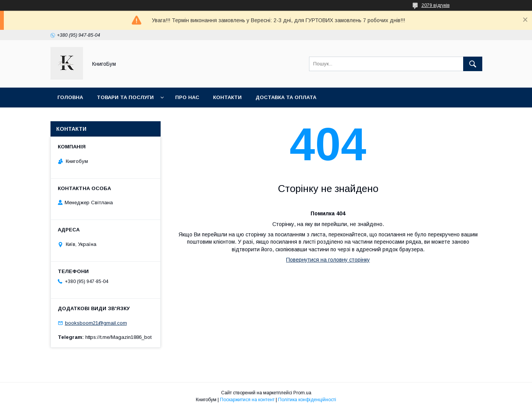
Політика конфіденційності (307, 400)
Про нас (187, 97)
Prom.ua (302, 393)
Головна (70, 97)
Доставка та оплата (286, 97)
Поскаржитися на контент (247, 400)
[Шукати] (473, 64)
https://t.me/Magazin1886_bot (118, 337)
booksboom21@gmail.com (96, 323)
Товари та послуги (125, 97)
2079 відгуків (436, 5)
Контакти (227, 97)
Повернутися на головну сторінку (328, 260)
